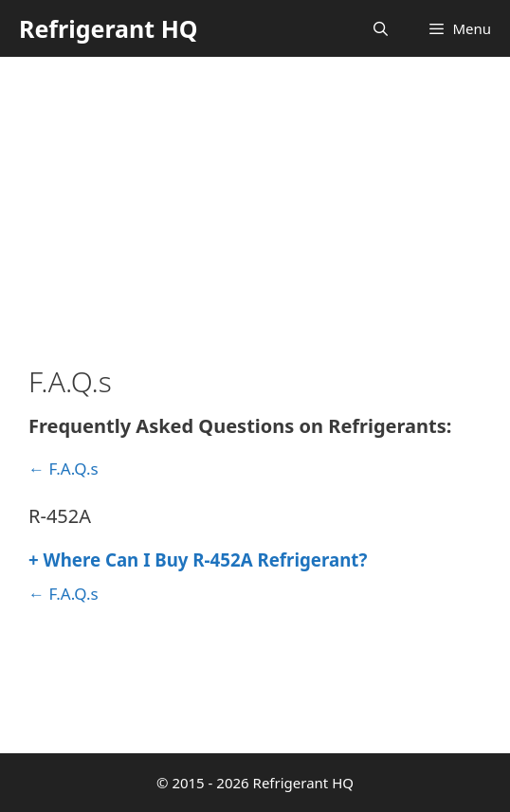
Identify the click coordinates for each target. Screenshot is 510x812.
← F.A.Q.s (64, 469)
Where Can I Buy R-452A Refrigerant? (198, 559)
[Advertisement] (255, 199)
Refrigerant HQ (109, 28)
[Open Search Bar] (381, 28)
